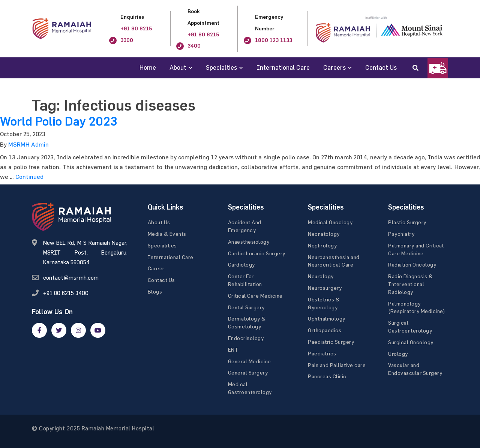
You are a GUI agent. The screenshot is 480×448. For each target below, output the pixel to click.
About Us (159, 222)
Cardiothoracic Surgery (257, 253)
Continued (29, 177)
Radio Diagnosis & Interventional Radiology (411, 284)
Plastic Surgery (407, 222)
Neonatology (324, 234)
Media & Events (167, 234)
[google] (78, 330)
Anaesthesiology (249, 242)
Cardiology (241, 264)
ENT (233, 350)
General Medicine (250, 361)
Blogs (155, 291)
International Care (283, 67)
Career (156, 268)
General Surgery (248, 372)
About (178, 67)
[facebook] (39, 330)
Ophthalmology (327, 318)
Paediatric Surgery (331, 342)
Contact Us (381, 67)
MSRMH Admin (28, 144)
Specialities (162, 245)
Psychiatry (401, 234)
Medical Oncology (330, 222)
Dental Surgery (246, 307)
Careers (334, 67)
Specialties (221, 67)
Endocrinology (246, 338)
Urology (398, 354)
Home (148, 67)
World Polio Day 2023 (58, 121)
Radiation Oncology (412, 264)
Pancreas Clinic (327, 376)
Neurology (321, 276)
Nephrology (322, 245)
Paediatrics (322, 353)
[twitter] (59, 330)
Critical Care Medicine (255, 296)
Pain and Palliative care (337, 365)
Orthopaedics (325, 330)
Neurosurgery (325, 288)
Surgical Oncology (411, 342)
